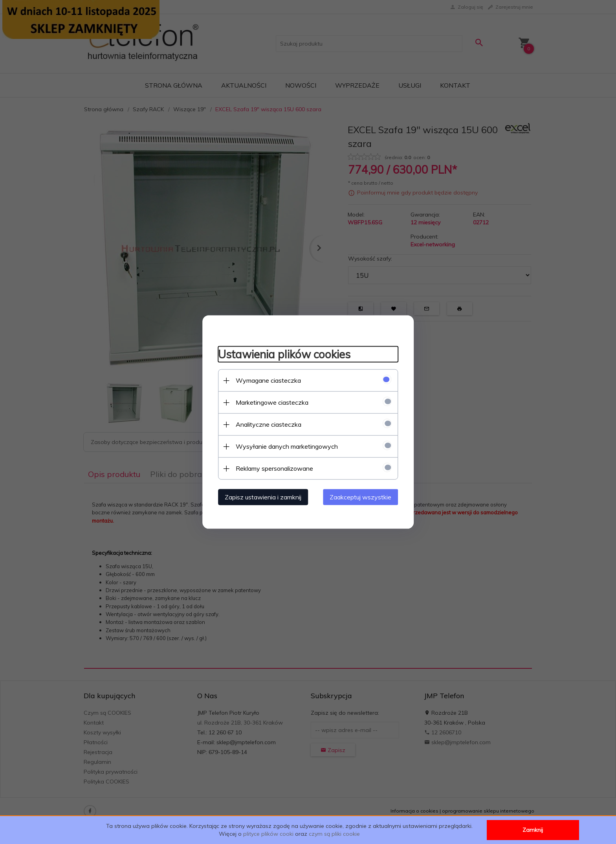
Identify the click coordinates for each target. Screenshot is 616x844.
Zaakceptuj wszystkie (361, 497)
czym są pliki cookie (334, 834)
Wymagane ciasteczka (268, 380)
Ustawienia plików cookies (284, 354)
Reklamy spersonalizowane (274, 468)
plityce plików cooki (268, 834)
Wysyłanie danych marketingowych (286, 446)
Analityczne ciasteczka (268, 424)
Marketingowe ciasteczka (272, 402)
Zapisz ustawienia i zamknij (263, 497)
